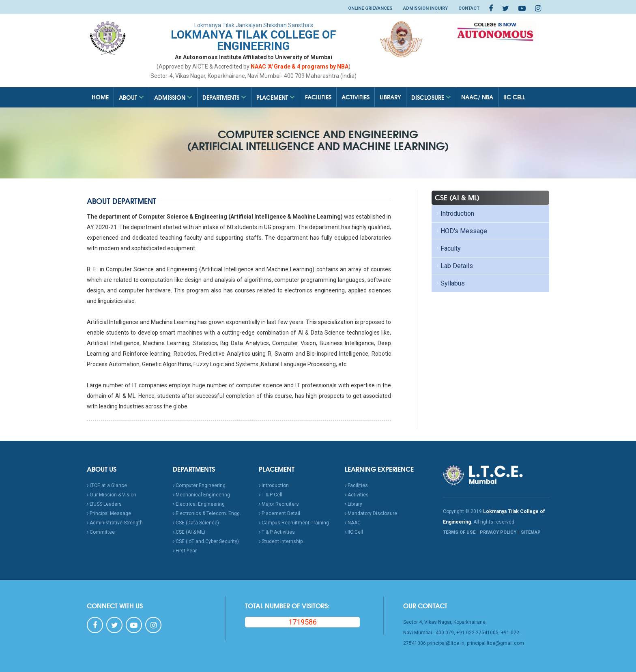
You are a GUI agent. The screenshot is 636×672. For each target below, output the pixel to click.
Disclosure (431, 97)
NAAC (353, 523)
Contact (469, 8)
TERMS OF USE (459, 532)
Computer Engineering (199, 485)
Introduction (454, 214)
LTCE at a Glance (107, 485)
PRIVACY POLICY (498, 532)
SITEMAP (531, 532)
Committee (101, 532)
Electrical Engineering (199, 504)
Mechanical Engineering (201, 495)
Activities (356, 97)
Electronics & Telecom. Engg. (207, 513)
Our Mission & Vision (112, 495)
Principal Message (109, 513)
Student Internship (281, 541)
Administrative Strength (115, 523)
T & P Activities (277, 532)
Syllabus (450, 283)
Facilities (318, 97)
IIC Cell (514, 97)
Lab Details (454, 266)
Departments (224, 97)
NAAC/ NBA (477, 97)
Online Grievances (370, 8)
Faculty (448, 248)
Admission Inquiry (425, 8)
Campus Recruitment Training (294, 523)
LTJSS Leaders (104, 504)
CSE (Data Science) (196, 523)
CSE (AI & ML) (189, 532)
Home (100, 97)
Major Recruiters (279, 504)
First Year (185, 551)
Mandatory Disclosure (371, 513)
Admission (173, 97)
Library (390, 97)
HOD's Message (461, 231)
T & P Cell (271, 495)
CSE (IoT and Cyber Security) (206, 541)
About (131, 97)
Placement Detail (279, 513)
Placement (276, 97)
